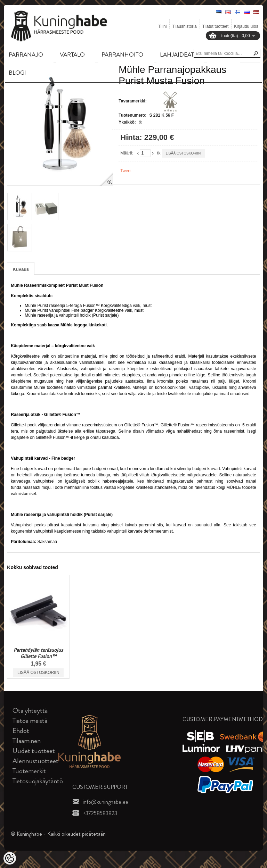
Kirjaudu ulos (246, 26)
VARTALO (72, 55)
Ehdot (21, 731)
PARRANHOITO (122, 55)
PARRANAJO (26, 55)
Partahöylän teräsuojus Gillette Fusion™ (38, 653)
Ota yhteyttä (30, 711)
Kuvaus (21, 269)
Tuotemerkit (29, 771)
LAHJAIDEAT (177, 55)
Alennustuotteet (35, 761)
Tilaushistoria (184, 26)
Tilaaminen (27, 741)
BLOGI (17, 73)
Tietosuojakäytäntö (38, 781)
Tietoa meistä (30, 721)
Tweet (126, 171)
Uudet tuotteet (34, 751)
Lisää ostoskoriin (183, 153)
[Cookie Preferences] (10, 858)
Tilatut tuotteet (216, 26)
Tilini (162, 26)
